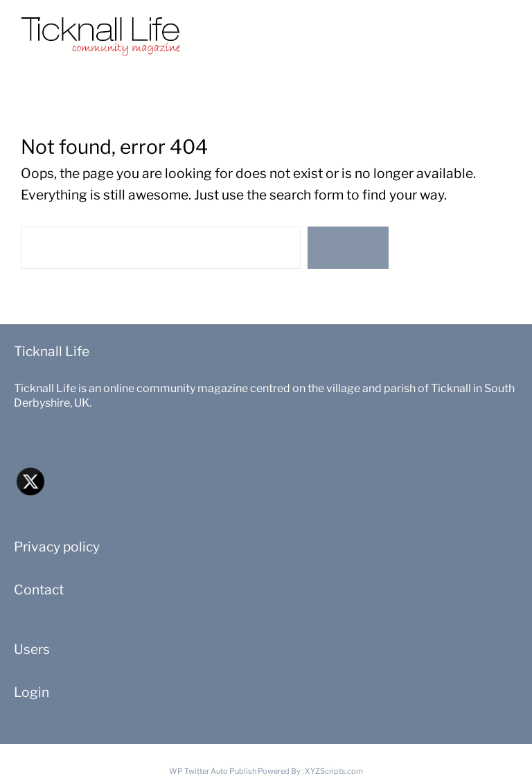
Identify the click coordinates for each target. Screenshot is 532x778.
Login (32, 692)
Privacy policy (57, 547)
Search (348, 247)
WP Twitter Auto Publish (213, 771)
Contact (39, 590)
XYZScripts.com (334, 771)
